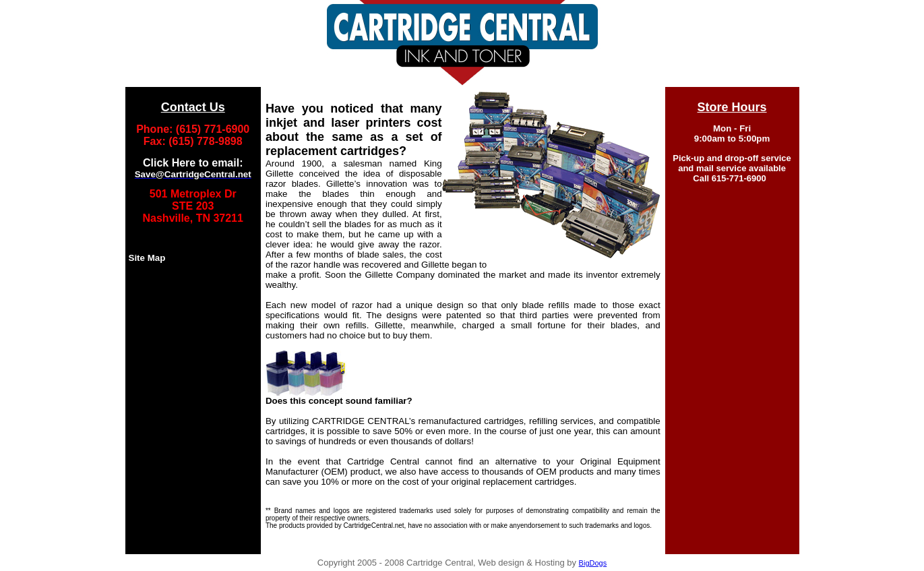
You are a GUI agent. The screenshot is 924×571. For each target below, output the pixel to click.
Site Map (147, 258)
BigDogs (593, 563)
